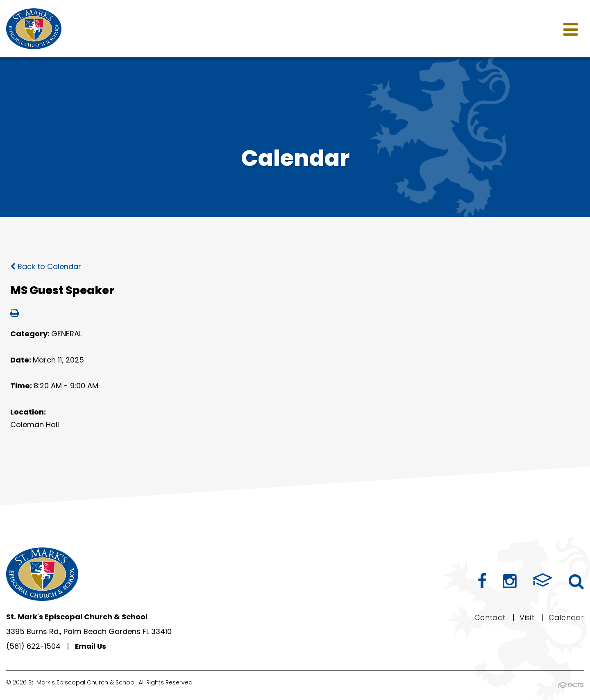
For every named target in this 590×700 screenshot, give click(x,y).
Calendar (566, 617)
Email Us (91, 646)
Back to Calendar (46, 266)
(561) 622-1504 (33, 646)
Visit (526, 617)
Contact (488, 617)
